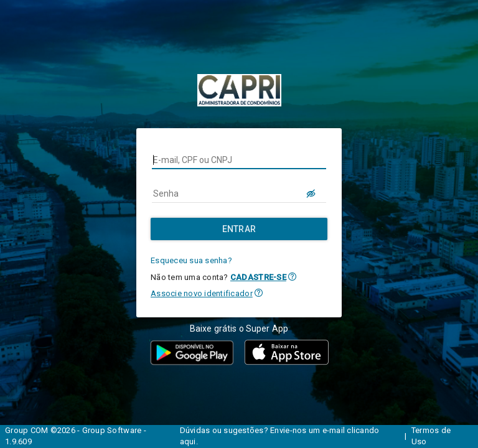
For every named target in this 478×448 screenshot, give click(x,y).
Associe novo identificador (202, 293)
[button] (292, 277)
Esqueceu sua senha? (191, 260)
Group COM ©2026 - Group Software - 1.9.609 (76, 436)
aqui (188, 441)
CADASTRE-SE (258, 277)
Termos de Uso (431, 436)
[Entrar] (239, 229)
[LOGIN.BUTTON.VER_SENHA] (311, 194)
